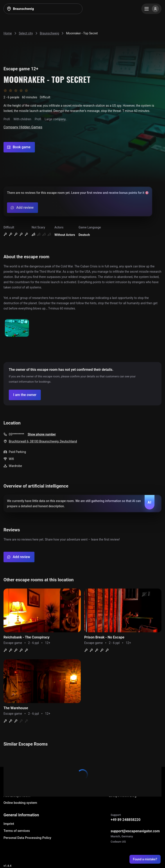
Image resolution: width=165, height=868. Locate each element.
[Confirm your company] (25, 395)
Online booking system (20, 803)
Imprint (9, 824)
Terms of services (17, 831)
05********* (16, 434)
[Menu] (151, 9)
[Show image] (17, 328)
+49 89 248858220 (126, 820)
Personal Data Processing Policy (27, 838)
